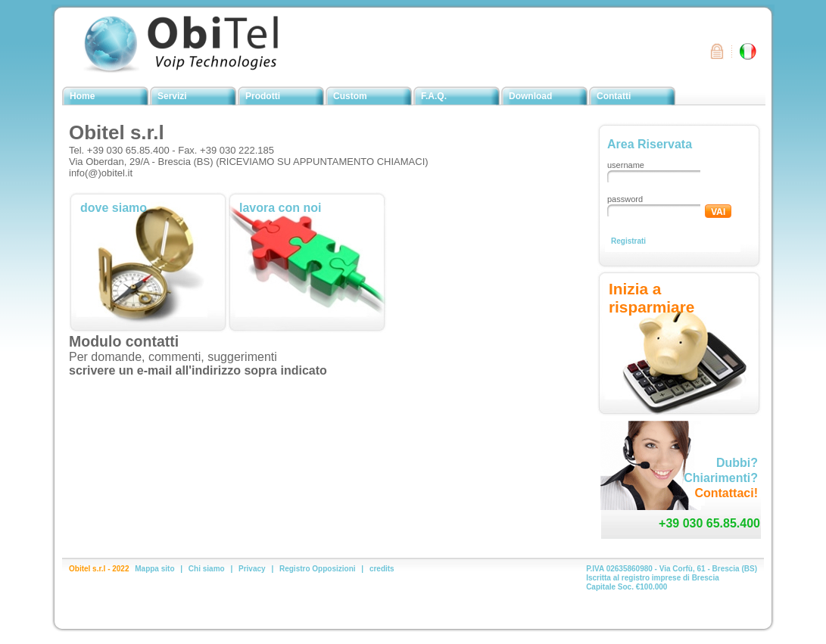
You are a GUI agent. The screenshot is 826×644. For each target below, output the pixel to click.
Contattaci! (726, 493)
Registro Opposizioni (318, 569)
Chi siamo (207, 569)
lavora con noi (280, 208)
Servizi (172, 96)
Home (82, 96)
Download (530, 96)
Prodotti (263, 96)
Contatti (614, 96)
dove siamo (114, 208)
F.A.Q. (434, 96)
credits (382, 569)
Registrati (628, 241)
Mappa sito (154, 569)
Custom (350, 96)
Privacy (252, 569)
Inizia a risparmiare (651, 298)
